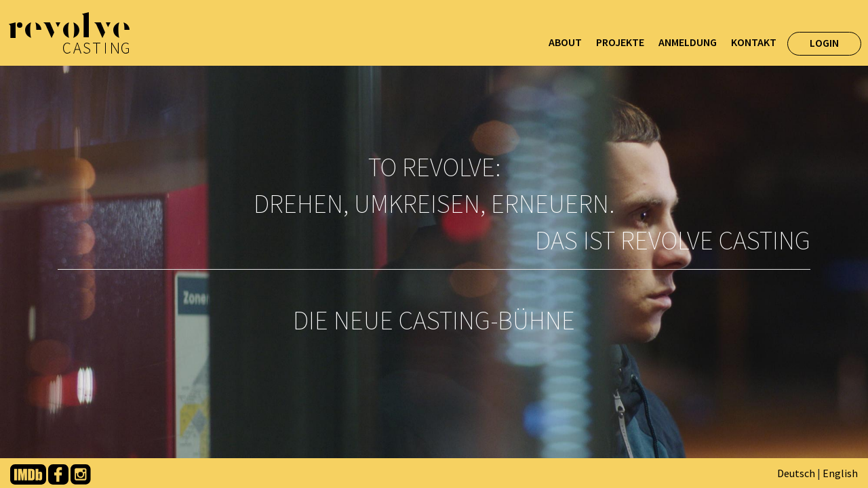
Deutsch (796, 473)
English (840, 473)
